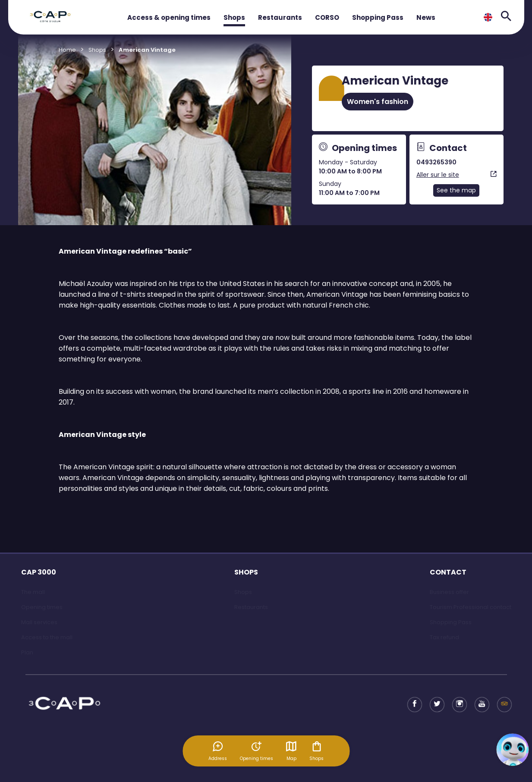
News (426, 17)
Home (67, 50)
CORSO (327, 17)
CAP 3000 (39, 572)
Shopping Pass (378, 17)
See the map (456, 190)
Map (291, 751)
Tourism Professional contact (471, 607)
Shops (234, 17)
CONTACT (448, 572)
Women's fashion (378, 102)
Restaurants (280, 17)
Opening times (42, 607)
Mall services (39, 622)
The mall (33, 592)
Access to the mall (47, 637)
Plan (27, 652)
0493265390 (436, 162)
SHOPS (246, 572)
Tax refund (444, 637)
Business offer (449, 592)
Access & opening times (169, 17)
